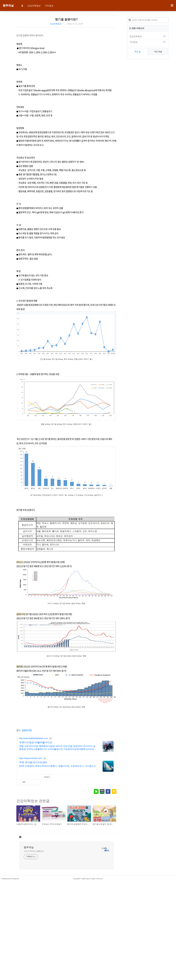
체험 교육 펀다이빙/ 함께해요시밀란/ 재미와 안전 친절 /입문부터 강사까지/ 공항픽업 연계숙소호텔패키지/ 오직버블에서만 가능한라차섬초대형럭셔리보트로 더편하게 (58, 784)
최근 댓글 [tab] (158, 136)
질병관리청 (27, 767)
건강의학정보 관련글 (33, 837)
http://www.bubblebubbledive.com (34, 775)
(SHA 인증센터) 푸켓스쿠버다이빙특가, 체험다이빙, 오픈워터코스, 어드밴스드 (58, 803)
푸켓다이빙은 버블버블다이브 (36, 779)
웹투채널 (8, 5)
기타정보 (49, 6)
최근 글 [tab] (138, 136)
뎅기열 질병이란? (66, 19)
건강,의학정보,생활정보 (34, 949)
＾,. (64, 24)
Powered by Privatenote (10, 977)
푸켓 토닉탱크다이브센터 (33, 799)
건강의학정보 (34, 6)
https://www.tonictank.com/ (31, 795)
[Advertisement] (39, 50)
